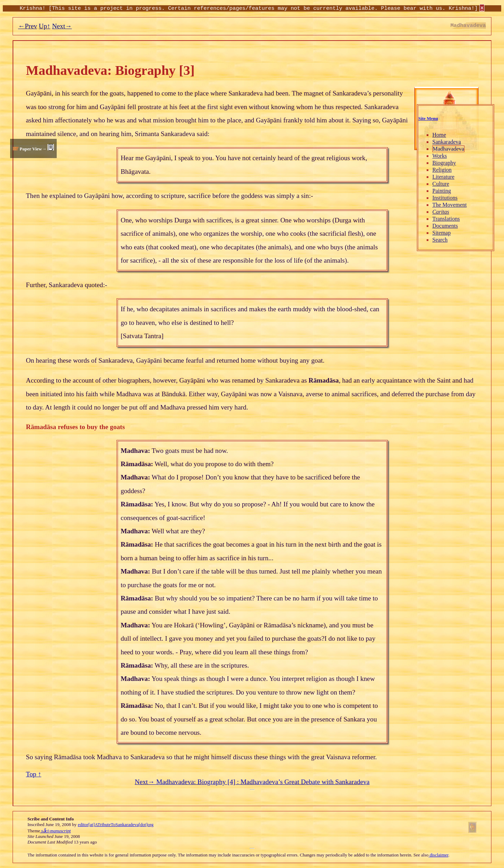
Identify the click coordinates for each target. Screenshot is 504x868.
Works (439, 156)
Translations (446, 219)
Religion (442, 170)
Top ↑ (34, 774)
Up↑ (45, 26)
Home (439, 135)
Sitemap (441, 233)
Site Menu (428, 119)
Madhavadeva (448, 149)
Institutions (444, 198)
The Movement (449, 205)
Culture (440, 184)
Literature (443, 177)
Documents (445, 226)
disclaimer (438, 855)
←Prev (28, 26)
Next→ (62, 26)
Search (440, 240)
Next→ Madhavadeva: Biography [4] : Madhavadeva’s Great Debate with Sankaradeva (252, 782)
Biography (444, 163)
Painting (441, 191)
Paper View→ (33, 149)
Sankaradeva (446, 142)
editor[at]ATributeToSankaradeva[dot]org (115, 824)
